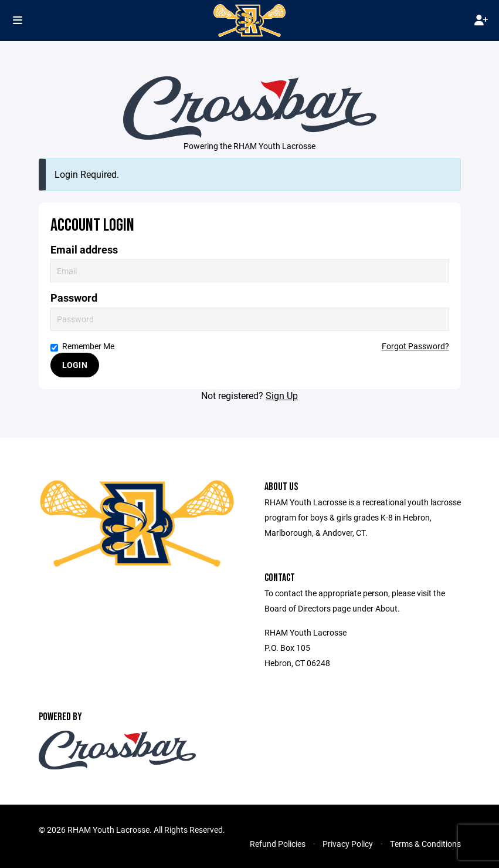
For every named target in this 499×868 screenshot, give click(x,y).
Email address (84, 250)
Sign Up (282, 395)
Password (74, 298)
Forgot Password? (415, 346)
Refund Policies (278, 844)
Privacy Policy (348, 844)
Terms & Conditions (425, 844)
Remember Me (82, 346)
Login (75, 365)
